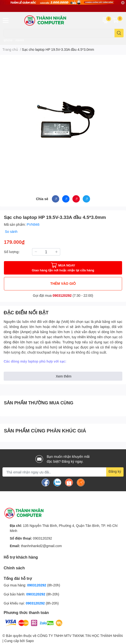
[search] (119, 33)
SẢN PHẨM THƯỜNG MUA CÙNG (39, 403)
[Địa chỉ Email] (63, 472)
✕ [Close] (123, 3)
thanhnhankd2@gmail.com (41, 546)
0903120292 (62, 295)
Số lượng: (12, 252)
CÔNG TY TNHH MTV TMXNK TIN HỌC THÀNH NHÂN (80, 636)
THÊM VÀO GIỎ (63, 283)
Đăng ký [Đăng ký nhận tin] (115, 471)
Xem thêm (64, 376)
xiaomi (20, 40)
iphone (8, 40)
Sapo (30, 641)
